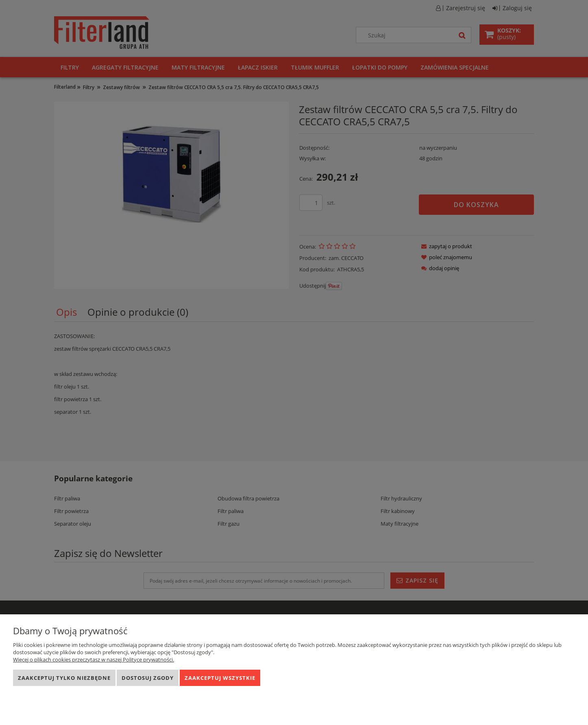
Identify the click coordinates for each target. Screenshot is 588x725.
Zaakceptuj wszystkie (220, 678)
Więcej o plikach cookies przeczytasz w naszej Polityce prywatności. (94, 659)
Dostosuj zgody (148, 678)
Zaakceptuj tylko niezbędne (64, 678)
